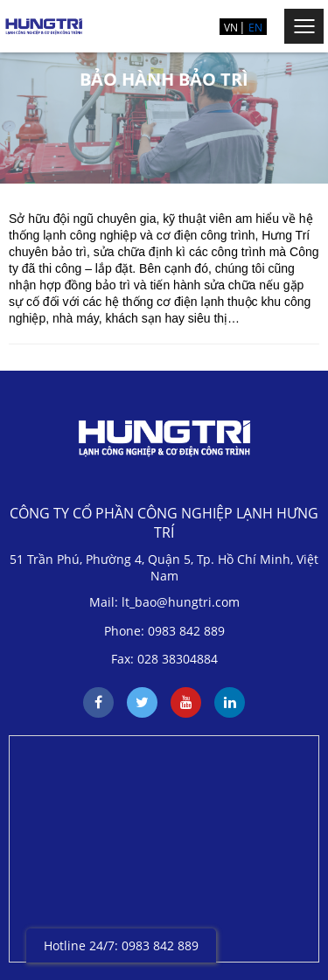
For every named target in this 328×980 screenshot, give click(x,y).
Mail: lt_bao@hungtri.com (164, 602)
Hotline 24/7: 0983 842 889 (121, 945)
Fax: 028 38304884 (164, 659)
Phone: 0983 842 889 (164, 631)
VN (231, 28)
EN (255, 28)
